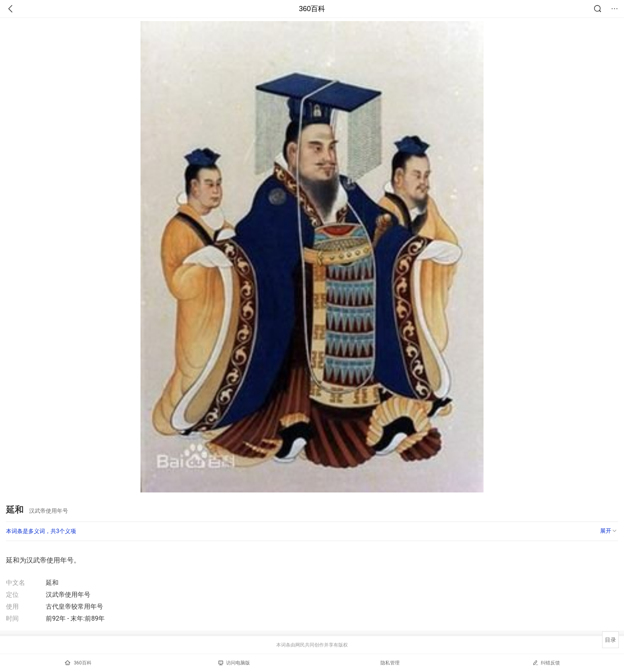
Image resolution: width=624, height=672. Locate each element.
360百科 (312, 9)
